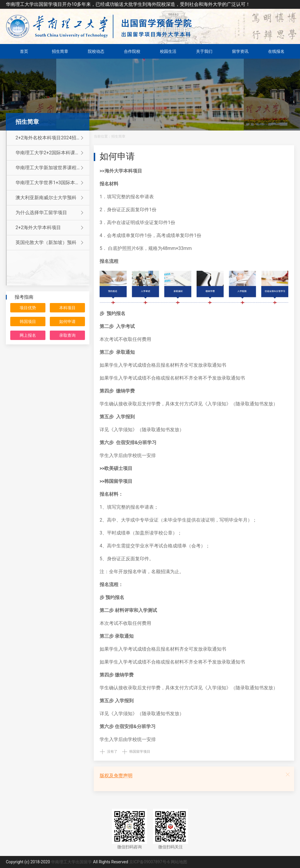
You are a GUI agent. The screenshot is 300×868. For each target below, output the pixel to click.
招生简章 (60, 51)
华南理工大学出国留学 (71, 862)
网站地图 (179, 862)
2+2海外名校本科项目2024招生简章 (52, 138)
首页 (24, 51)
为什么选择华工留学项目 (50, 213)
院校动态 (96, 51)
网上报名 (28, 335)
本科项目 (67, 308)
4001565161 (276, 13)
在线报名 (241, 13)
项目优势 (28, 308)
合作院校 (132, 51)
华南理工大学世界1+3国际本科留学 (52, 183)
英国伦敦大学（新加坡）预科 (50, 243)
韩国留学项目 (140, 752)
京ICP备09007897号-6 (149, 862)
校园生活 (168, 51)
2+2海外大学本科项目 (50, 228)
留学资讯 (240, 51)
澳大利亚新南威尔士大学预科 (50, 198)
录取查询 (67, 335)
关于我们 (204, 51)
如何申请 (67, 322)
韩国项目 (28, 322)
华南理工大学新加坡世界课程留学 (51, 168)
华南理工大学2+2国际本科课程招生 (52, 153)
